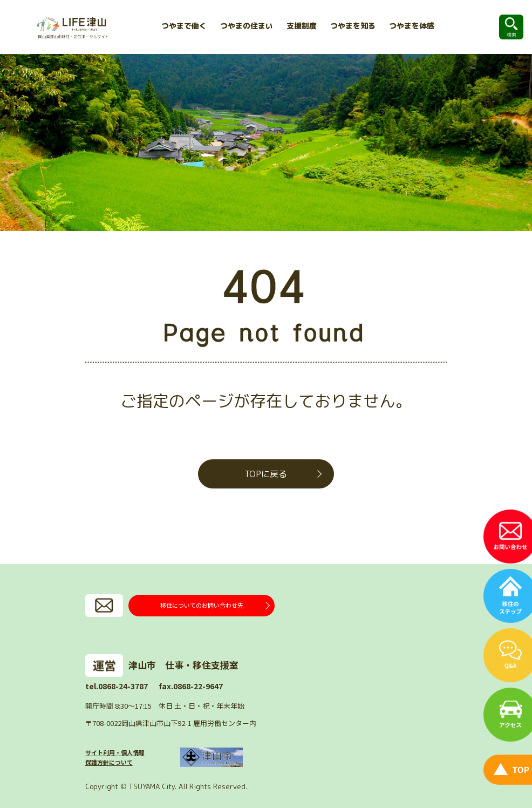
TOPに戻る (266, 474)
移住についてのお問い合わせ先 (202, 605)
